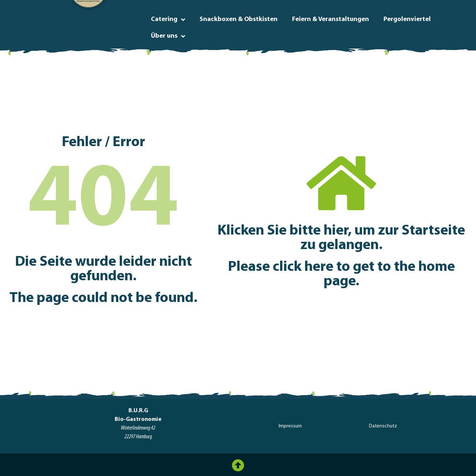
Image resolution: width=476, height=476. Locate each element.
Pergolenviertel (407, 19)
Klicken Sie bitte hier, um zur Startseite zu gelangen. (341, 238)
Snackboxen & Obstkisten (239, 19)
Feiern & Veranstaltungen (331, 19)
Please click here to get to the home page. (341, 274)
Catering (168, 20)
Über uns (168, 36)
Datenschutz (383, 426)
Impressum (290, 426)
